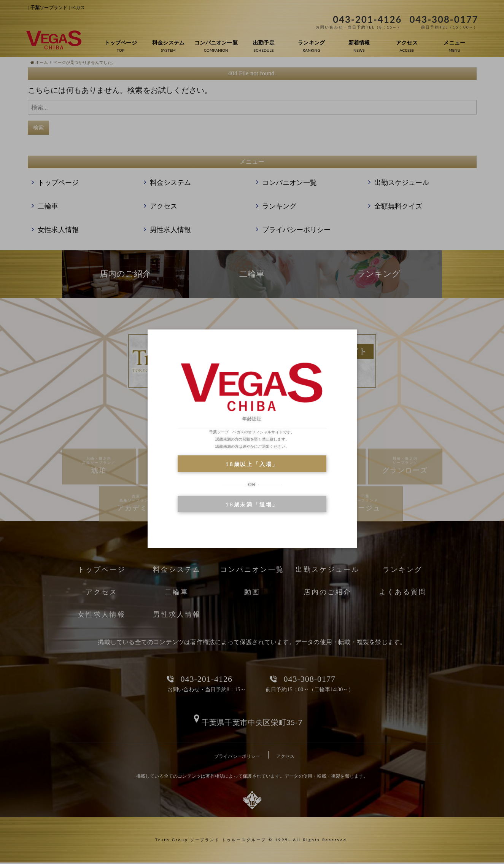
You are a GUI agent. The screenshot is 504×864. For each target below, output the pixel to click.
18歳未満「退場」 (252, 504)
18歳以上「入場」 (252, 464)
